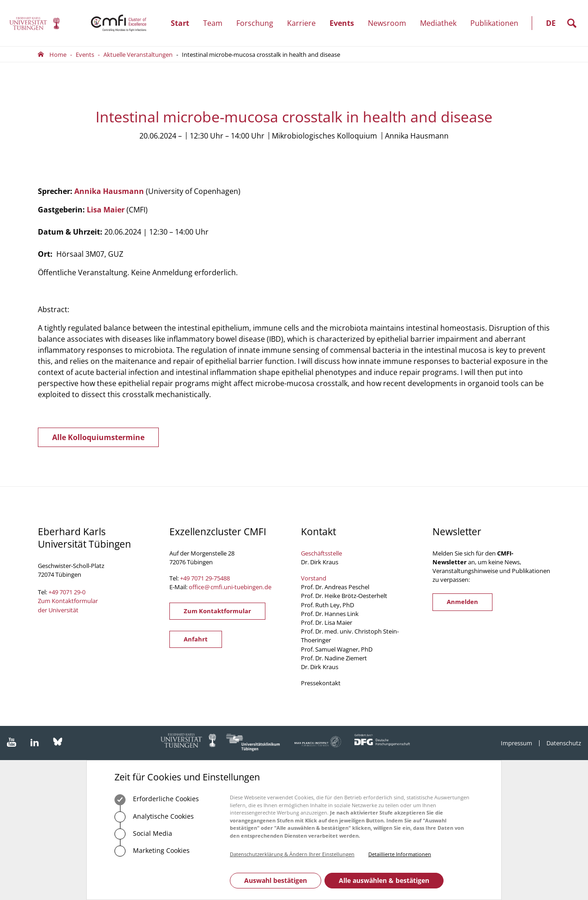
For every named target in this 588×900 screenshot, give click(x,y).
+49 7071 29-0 (67, 592)
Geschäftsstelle (321, 553)
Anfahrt (196, 639)
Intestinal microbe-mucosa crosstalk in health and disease (261, 54)
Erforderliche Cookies (157, 800)
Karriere (305, 23)
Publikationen (494, 23)
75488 (222, 578)
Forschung (258, 23)
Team (216, 23)
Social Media (143, 834)
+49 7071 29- (197, 578)
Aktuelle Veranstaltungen (138, 54)
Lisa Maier (106, 210)
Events (345, 23)
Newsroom (390, 23)
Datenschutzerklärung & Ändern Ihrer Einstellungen (292, 854)
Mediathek (438, 23)
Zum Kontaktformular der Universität (68, 605)
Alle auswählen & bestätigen (384, 880)
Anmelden (462, 602)
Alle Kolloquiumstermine (98, 437)
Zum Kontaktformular (217, 611)
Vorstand (314, 578)
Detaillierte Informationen (400, 854)
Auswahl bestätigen (276, 880)
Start (180, 23)
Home (58, 54)
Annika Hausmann (109, 191)
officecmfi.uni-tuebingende (230, 587)
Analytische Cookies (154, 817)
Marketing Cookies (152, 851)
